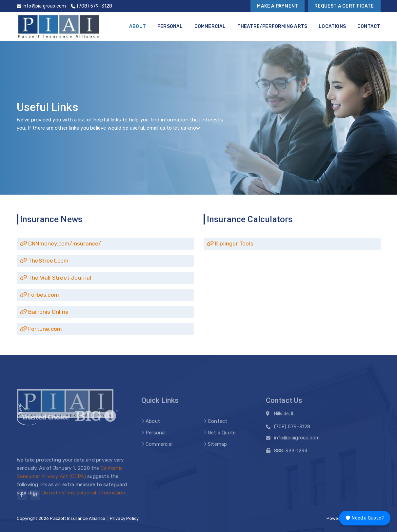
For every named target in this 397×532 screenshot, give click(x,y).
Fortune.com (41, 329)
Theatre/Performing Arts (272, 26)
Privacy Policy (124, 518)
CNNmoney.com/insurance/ (61, 244)
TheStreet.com (44, 261)
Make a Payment (278, 6)
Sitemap (217, 453)
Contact (369, 26)
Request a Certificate (344, 6)
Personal (170, 26)
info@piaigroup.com (297, 440)
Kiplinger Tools (230, 244)
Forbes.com (40, 295)
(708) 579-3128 (292, 429)
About (138, 26)
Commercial (210, 26)
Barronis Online (44, 312)
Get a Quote (222, 441)
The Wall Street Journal (56, 278)
